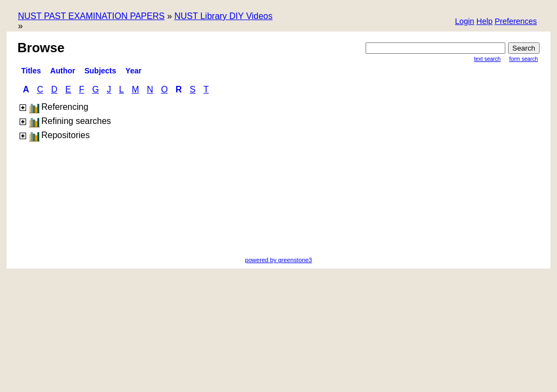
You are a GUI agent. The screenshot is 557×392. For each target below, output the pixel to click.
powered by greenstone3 (278, 260)
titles (31, 71)
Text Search (488, 59)
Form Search (524, 59)
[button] (516, 22)
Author (63, 71)
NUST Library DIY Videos (223, 16)
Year (134, 71)
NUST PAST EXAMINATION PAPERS (91, 16)
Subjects (100, 71)
